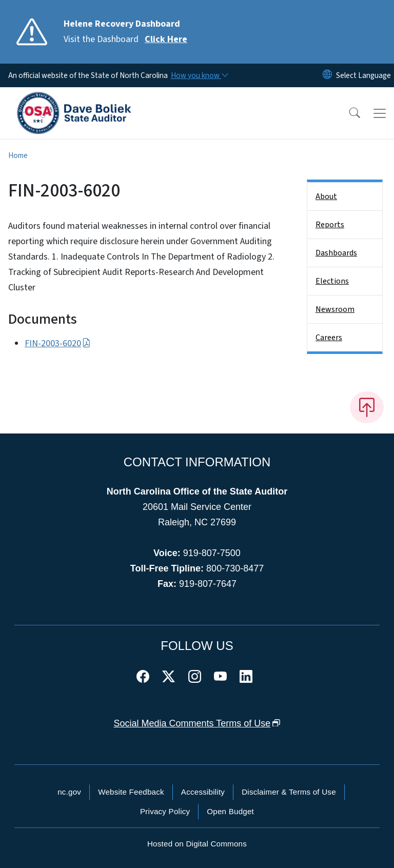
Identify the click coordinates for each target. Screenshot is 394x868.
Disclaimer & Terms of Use (289, 792)
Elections (332, 281)
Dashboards (336, 253)
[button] (348, 113)
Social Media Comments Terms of (197, 723)
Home (18, 155)
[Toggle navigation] (380, 113)
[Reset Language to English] (327, 75)
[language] (363, 75)
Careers (329, 338)
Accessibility (203, 792)
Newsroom (335, 309)
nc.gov (69, 792)
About (326, 196)
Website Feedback (131, 792)
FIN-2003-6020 (58, 343)
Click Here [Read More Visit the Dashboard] (166, 39)
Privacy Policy (165, 811)
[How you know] (199, 75)
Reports (330, 225)
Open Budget (230, 811)
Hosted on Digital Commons (197, 844)
